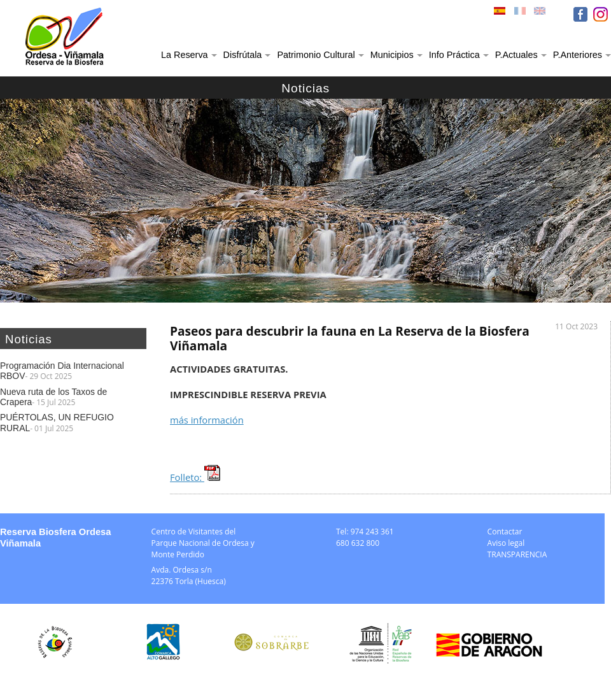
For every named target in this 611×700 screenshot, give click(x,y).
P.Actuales (516, 55)
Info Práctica (454, 55)
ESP (501, 14)
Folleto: (195, 477)
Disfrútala (243, 55)
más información (207, 420)
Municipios (392, 55)
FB (580, 14)
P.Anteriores (578, 55)
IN (600, 14)
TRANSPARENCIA (517, 554)
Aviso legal (506, 543)
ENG (541, 14)
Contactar (505, 532)
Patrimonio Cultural (316, 55)
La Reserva (185, 55)
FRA (521, 14)
